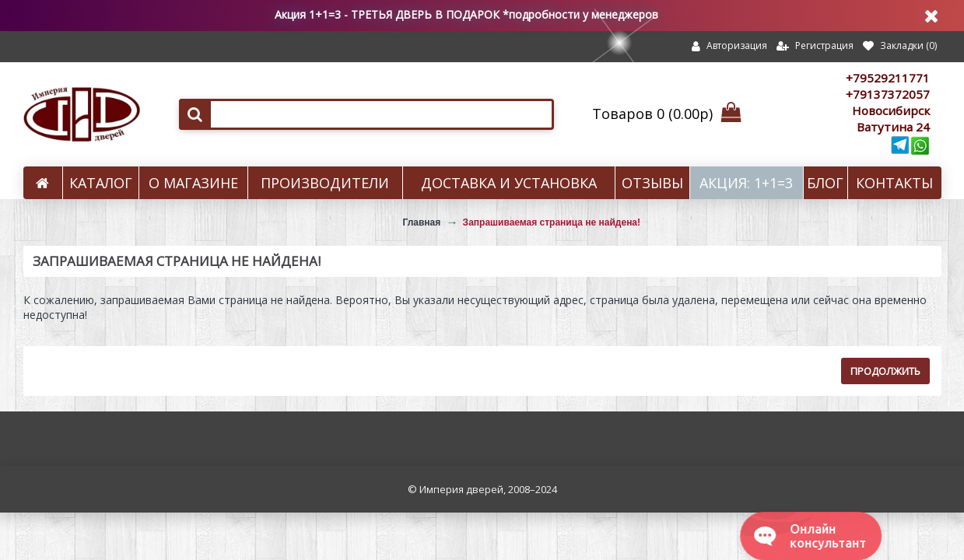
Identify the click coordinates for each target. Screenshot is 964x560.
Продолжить (885, 371)
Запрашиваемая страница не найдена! (552, 222)
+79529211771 (888, 78)
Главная (421, 222)
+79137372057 (888, 94)
